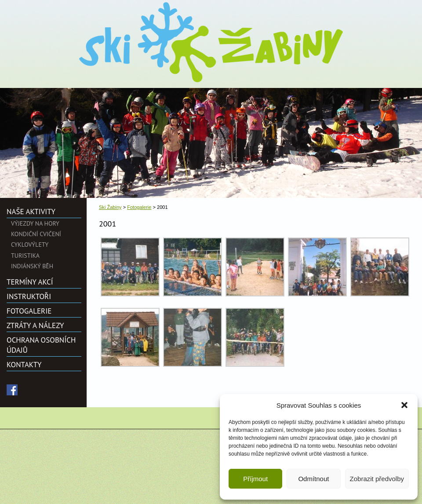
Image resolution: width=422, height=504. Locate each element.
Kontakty (24, 365)
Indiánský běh (32, 266)
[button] (404, 405)
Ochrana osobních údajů (41, 345)
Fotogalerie (29, 311)
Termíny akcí (30, 282)
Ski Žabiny (110, 207)
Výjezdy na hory (35, 223)
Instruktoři (29, 296)
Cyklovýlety (30, 245)
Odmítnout (313, 479)
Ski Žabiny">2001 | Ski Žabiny (211, 42)
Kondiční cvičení (36, 234)
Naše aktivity (31, 212)
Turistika (25, 256)
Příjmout (255, 479)
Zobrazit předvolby (377, 479)
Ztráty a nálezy (35, 325)
